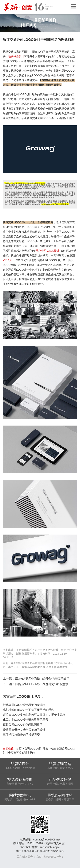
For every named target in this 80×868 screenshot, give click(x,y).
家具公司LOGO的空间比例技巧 (23, 725)
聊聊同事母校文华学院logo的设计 (24, 730)
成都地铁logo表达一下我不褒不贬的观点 (28, 710)
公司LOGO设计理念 (36, 749)
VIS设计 (8, 260)
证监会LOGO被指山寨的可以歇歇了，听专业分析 (34, 715)
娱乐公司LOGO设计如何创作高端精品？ (42, 678)
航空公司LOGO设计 (48, 251)
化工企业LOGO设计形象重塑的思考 (26, 720)
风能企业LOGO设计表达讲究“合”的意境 (42, 684)
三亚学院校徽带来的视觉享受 (21, 735)
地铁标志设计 (16, 56)
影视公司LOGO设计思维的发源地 (24, 705)
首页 (19, 749)
